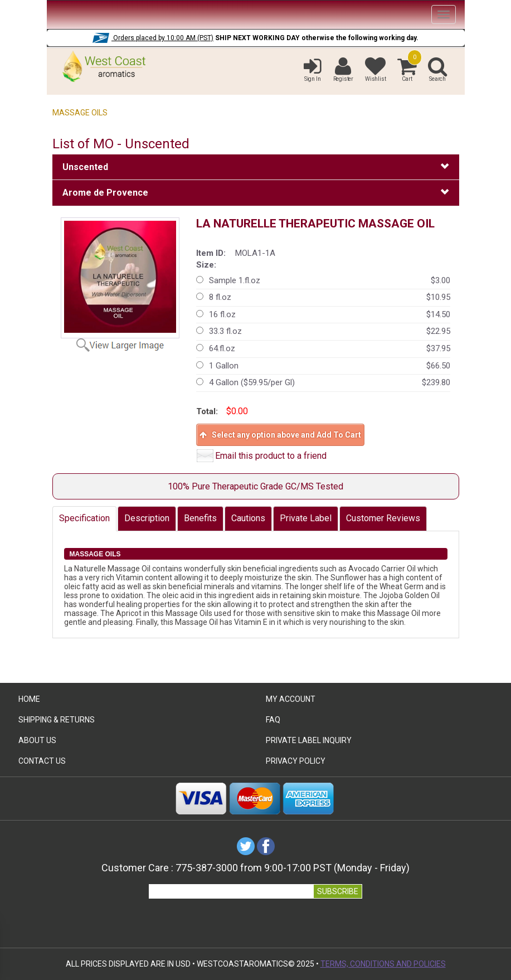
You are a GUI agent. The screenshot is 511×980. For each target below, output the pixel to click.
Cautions (248, 518)
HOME (29, 699)
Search (437, 69)
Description (147, 518)
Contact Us (42, 761)
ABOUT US (37, 740)
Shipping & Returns (57, 720)
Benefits (200, 518)
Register (343, 69)
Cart (407, 69)
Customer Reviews (383, 518)
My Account (291, 699)
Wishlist (375, 69)
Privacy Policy (296, 761)
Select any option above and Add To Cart (280, 435)
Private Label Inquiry (309, 740)
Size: (206, 265)
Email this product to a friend (271, 456)
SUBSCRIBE (338, 891)
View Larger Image (126, 345)
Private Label (306, 518)
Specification (84, 518)
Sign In (313, 69)
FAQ (273, 720)
